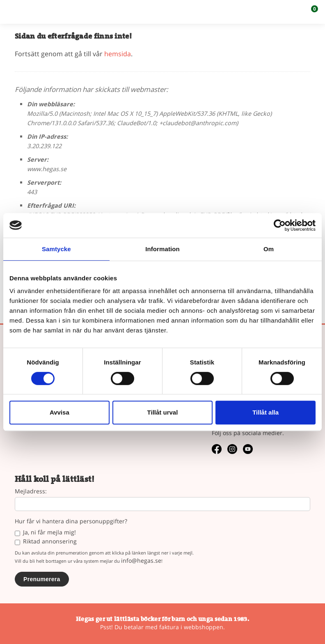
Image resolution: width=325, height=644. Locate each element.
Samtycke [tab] (56, 249)
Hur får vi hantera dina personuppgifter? (71, 521)
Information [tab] (162, 249)
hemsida (118, 54)
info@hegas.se (141, 560)
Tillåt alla (265, 412)
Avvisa (60, 412)
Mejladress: (31, 492)
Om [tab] (269, 249)
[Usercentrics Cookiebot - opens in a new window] (280, 225)
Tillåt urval (163, 412)
